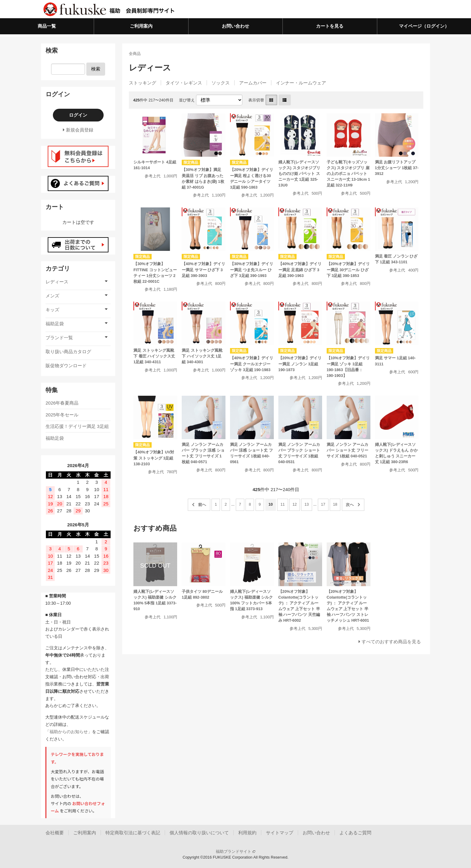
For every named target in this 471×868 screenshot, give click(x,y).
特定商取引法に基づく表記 (133, 833)
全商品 (135, 54)
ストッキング (143, 83)
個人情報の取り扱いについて (199, 833)
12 (294, 504)
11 (283, 504)
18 (335, 504)
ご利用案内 (141, 26)
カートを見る (330, 26)
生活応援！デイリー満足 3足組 (77, 426)
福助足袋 (55, 324)
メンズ (52, 296)
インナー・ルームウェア (301, 83)
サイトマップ (280, 833)
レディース (57, 282)
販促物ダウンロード (66, 366)
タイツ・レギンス (184, 83)
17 (323, 504)
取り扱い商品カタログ (68, 352)
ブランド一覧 (59, 338)
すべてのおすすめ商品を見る (391, 642)
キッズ (52, 310)
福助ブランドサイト (236, 851)
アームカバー (253, 83)
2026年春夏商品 (62, 403)
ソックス (221, 83)
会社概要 (55, 833)
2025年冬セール (62, 415)
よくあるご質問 (355, 833)
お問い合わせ (236, 26)
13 (307, 504)
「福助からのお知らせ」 (69, 732)
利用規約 (247, 833)
